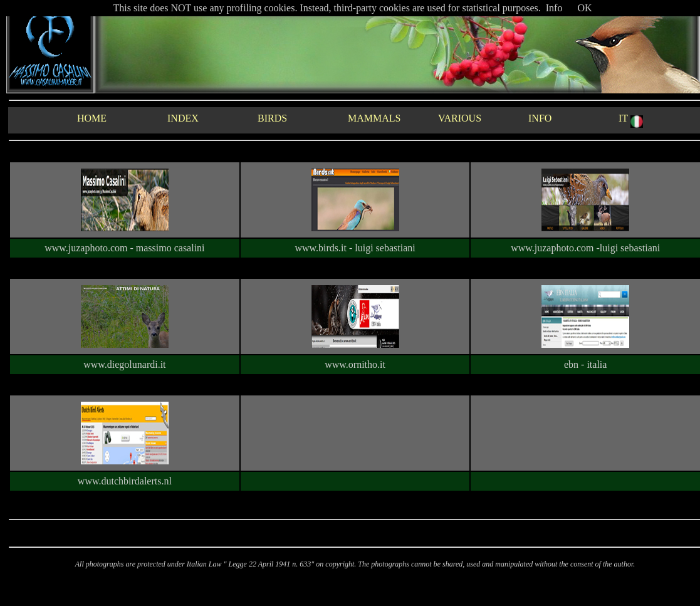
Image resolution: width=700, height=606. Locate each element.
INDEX (183, 118)
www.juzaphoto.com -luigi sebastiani (585, 248)
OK (584, 8)
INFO (540, 118)
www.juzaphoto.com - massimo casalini (124, 248)
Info (554, 8)
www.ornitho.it (355, 364)
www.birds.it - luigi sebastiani (355, 248)
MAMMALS (374, 118)
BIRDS (272, 118)
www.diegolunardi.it (124, 364)
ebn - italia (585, 364)
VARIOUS (460, 118)
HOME (92, 118)
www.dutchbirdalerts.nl (125, 481)
